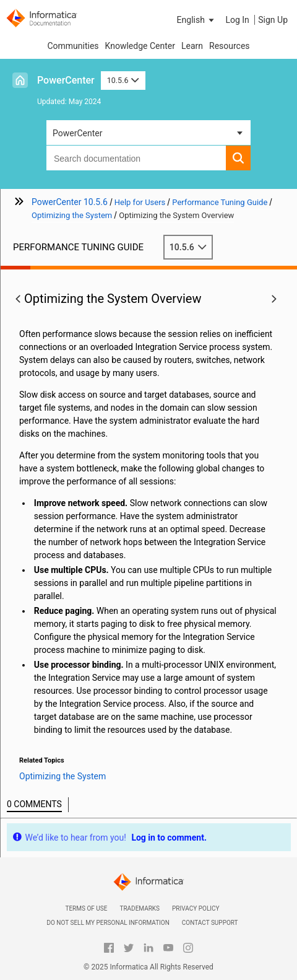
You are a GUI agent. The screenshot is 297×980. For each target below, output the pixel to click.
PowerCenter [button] (77, 133)
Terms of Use (86, 908)
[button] (197, 20)
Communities (73, 46)
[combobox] (136, 158)
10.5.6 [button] (123, 80)
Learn (192, 46)
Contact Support (210, 923)
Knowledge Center (140, 46)
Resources (230, 46)
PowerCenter (66, 80)
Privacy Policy (196, 908)
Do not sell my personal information (108, 923)
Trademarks (140, 908)
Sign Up (273, 20)
